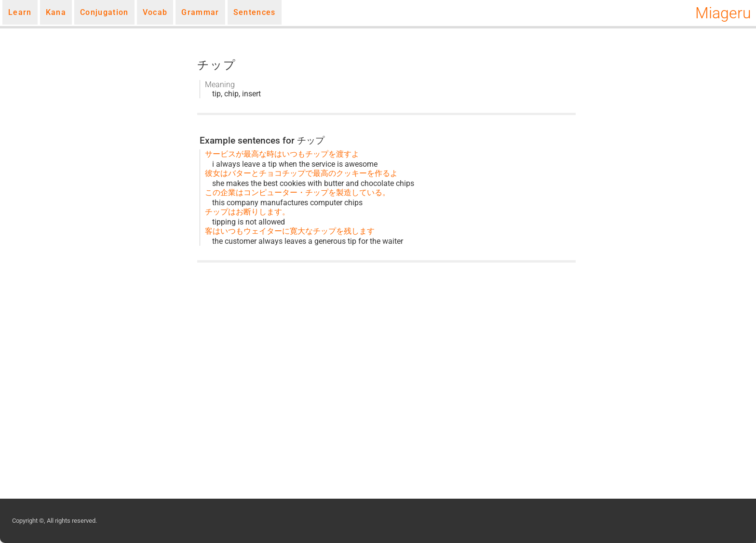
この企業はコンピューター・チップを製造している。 (297, 192)
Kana (56, 12)
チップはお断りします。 (247, 212)
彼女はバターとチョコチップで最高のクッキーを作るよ (301, 173)
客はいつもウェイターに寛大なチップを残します (290, 231)
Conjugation (104, 12)
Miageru (723, 13)
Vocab (155, 12)
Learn (20, 12)
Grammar (200, 12)
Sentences (255, 12)
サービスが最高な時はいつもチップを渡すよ (282, 154)
